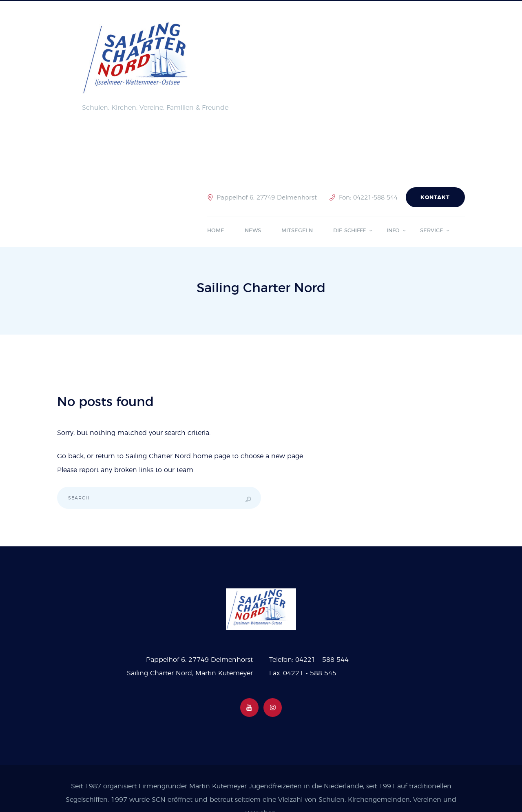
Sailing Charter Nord (158, 456)
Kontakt (435, 198)
